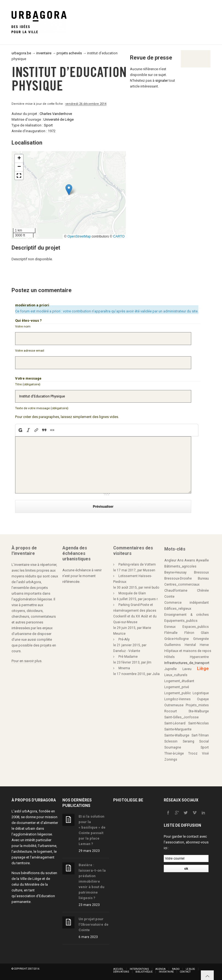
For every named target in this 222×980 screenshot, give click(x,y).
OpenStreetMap (79, 236)
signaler (162, 81)
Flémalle (171, 633)
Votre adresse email (30, 351)
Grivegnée (201, 639)
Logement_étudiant (179, 681)
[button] (69, 190)
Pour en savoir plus (27, 661)
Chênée (203, 591)
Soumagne (173, 747)
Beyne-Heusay (175, 572)
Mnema (124, 668)
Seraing (188, 741)
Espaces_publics (196, 627)
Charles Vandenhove (56, 114)
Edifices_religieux (178, 609)
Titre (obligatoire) (28, 384)
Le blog (190, 969)
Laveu (187, 669)
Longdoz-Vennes (177, 699)
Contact (185, 972)
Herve (204, 645)
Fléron (189, 633)
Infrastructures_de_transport (187, 663)
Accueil (118, 969)
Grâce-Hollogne (177, 639)
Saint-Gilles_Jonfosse (181, 717)
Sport (48, 125)
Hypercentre (199, 657)
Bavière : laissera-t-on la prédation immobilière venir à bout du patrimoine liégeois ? (92, 881)
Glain (205, 633)
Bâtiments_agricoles (180, 566)
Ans (180, 560)
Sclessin (171, 741)
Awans (190, 560)
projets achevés (69, 53)
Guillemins (173, 645)
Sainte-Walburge (177, 735)
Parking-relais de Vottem (137, 564)
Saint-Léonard (175, 723)
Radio (176, 969)
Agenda (160, 969)
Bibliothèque (144, 972)
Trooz (193, 753)
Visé (205, 753)
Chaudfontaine (176, 591)
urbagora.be (21, 53)
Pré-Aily (124, 639)
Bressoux (201, 572)
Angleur (170, 560)
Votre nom (23, 326)
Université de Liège (59, 119)
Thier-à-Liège (174, 753)
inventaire (44, 53)
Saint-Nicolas (199, 723)
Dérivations (121, 972)
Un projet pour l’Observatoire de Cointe (94, 924)
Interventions (139, 969)
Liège (203, 669)
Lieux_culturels (176, 675)
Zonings (171, 759)
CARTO (119, 236)
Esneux (170, 627)
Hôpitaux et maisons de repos (188, 651)
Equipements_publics (181, 621)
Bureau (203, 578)
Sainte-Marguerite (178, 729)
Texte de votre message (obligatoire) (42, 408)
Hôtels (170, 657)
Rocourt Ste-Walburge (187, 711)
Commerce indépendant (187, 603)
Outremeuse (174, 705)
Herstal (190, 645)
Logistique (201, 693)
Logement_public (178, 693)
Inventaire (166, 972)
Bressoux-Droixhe (178, 578)
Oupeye (203, 699)
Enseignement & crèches (187, 615)
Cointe (169, 597)
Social (204, 741)
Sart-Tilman (200, 735)
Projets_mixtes (197, 705)
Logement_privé (177, 687)
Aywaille (202, 560)
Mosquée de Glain (132, 593)
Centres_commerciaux (182, 584)
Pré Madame (128, 657)
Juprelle (170, 669)
